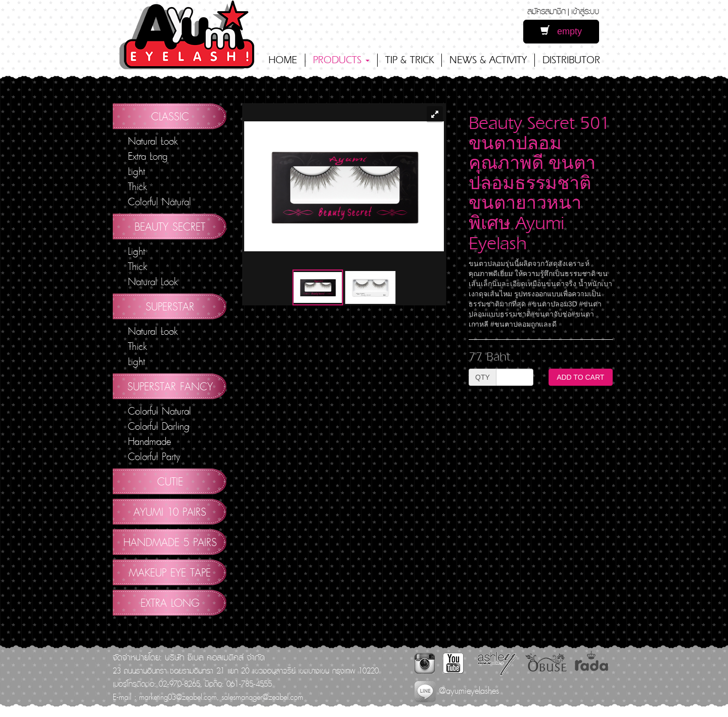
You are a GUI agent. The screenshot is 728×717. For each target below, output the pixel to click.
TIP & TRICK (409, 60)
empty (561, 31)
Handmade (149, 441)
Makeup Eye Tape (170, 572)
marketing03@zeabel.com (178, 697)
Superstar (170, 306)
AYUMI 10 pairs (170, 512)
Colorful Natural (160, 202)
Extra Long (148, 156)
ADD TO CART (580, 377)
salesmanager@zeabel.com (262, 697)
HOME (283, 60)
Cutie (170, 481)
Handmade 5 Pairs (170, 542)
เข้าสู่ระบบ (585, 11)
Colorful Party (154, 457)
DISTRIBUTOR (571, 60)
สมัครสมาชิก (547, 11)
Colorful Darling (159, 426)
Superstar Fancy (170, 386)
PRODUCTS (341, 60)
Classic (170, 116)
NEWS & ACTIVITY (488, 60)
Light (136, 171)
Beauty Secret (170, 227)
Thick (138, 187)
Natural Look (153, 141)
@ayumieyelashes (457, 690)
